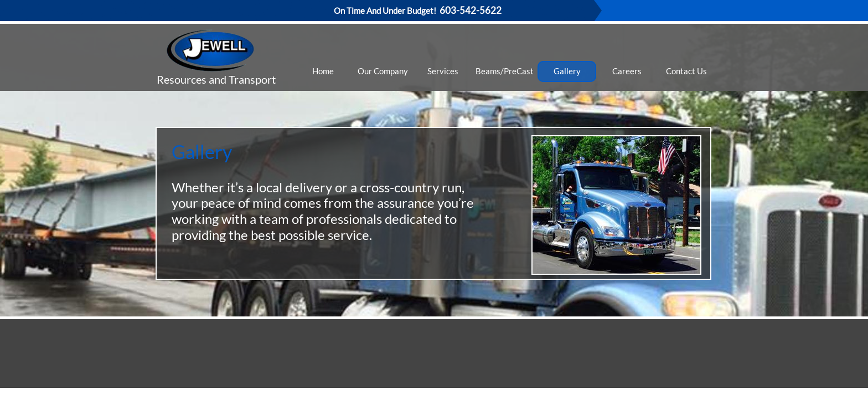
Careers (627, 71)
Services (443, 71)
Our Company (383, 71)
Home (323, 71)
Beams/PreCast (505, 71)
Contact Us (686, 71)
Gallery (567, 71)
